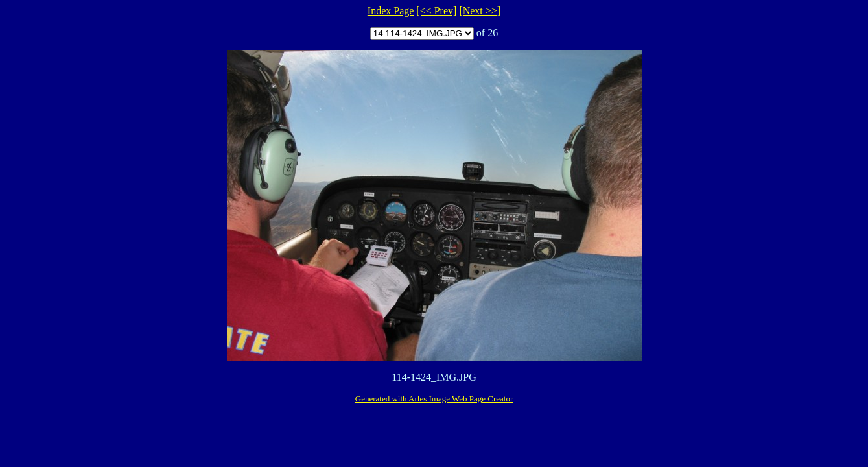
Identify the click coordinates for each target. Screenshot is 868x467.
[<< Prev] (436, 11)
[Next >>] (480, 11)
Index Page (391, 11)
